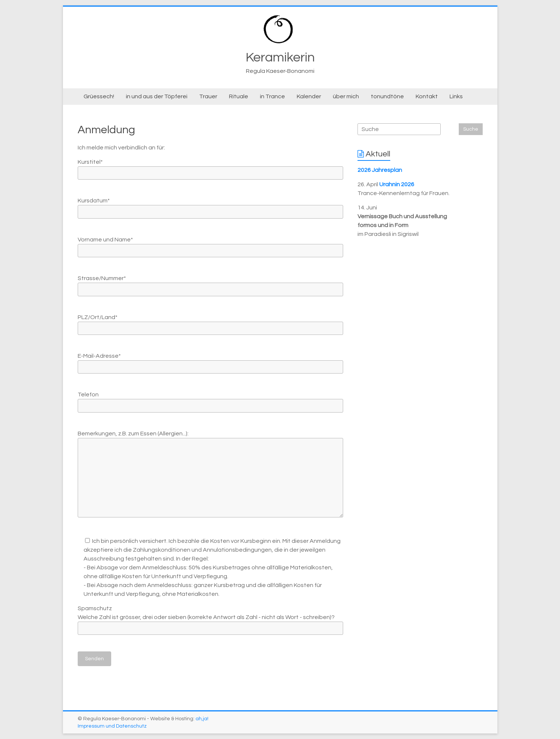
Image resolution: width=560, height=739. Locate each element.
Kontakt (427, 96)
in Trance (272, 96)
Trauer (208, 96)
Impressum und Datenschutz (112, 726)
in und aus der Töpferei (157, 96)
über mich (346, 96)
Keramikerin (280, 57)
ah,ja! (202, 719)
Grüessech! (99, 96)
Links (456, 96)
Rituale (239, 96)
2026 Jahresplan (380, 170)
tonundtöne (387, 96)
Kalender (309, 96)
